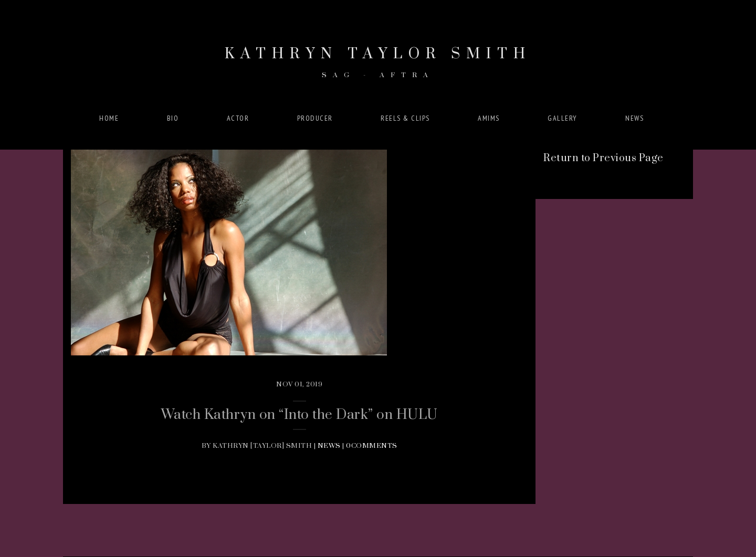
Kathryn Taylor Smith (378, 62)
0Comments (372, 446)
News (329, 446)
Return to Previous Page (603, 158)
